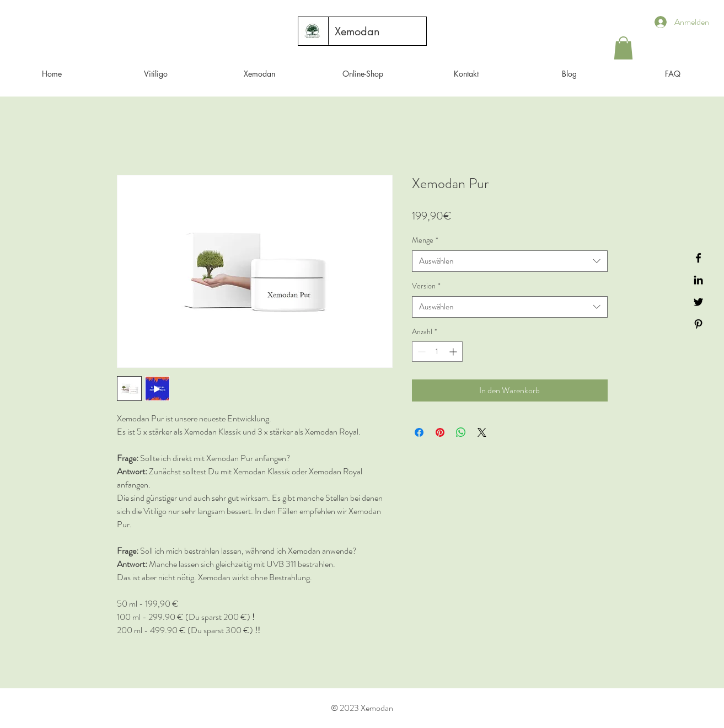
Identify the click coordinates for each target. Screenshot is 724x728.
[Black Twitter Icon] (698, 302)
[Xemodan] (357, 31)
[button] (623, 48)
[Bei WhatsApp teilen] (461, 432)
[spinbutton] (437, 352)
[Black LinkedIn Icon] (698, 280)
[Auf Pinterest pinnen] (440, 432)
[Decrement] (420, 352)
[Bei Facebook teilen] (419, 432)
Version (426, 286)
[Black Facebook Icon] (698, 258)
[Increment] (454, 352)
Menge (425, 240)
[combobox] (510, 261)
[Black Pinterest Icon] (698, 324)
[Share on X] (482, 432)
